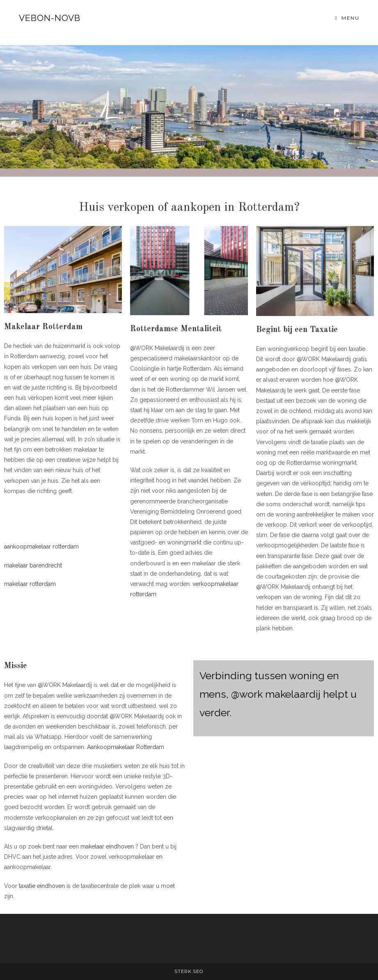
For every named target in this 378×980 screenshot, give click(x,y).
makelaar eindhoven (107, 846)
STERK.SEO (189, 971)
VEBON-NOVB (50, 18)
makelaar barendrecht (33, 565)
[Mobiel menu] (347, 18)
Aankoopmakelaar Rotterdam (126, 747)
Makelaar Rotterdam (43, 327)
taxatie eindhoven (42, 886)
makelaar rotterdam (30, 584)
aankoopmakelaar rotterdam (41, 546)
